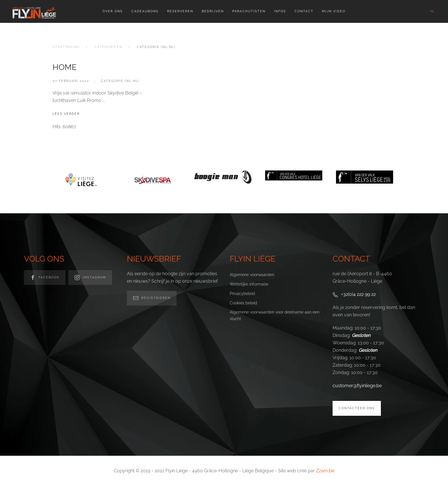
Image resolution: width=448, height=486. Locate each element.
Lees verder (66, 114)
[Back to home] (34, 11)
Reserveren (180, 11)
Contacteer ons (357, 408)
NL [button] (432, 11)
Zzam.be (325, 471)
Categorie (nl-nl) (120, 81)
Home (65, 67)
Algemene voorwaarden (252, 275)
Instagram (90, 278)
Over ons (113, 11)
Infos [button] (280, 11)
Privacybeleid (242, 294)
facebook (45, 278)
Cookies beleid (243, 303)
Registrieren (152, 298)
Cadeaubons (145, 11)
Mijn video (334, 11)
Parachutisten (249, 11)
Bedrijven (213, 11)
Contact (304, 11)
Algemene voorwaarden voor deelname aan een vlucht (275, 315)
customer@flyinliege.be (357, 386)
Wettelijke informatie (249, 284)
